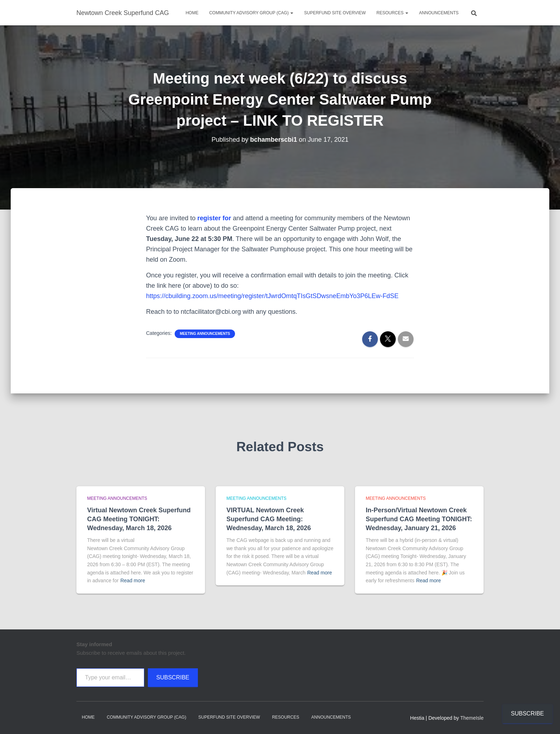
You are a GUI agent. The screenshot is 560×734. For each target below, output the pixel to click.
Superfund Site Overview (335, 13)
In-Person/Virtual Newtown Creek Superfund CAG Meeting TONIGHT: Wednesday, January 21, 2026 (419, 519)
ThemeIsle (472, 718)
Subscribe (173, 677)
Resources (392, 13)
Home (192, 13)
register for (214, 218)
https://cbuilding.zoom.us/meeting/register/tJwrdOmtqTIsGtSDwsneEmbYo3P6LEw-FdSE (273, 296)
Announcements (439, 13)
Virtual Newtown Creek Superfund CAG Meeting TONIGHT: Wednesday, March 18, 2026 (139, 519)
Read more (133, 580)
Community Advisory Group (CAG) (251, 13)
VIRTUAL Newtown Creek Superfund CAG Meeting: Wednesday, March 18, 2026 (269, 519)
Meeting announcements (205, 334)
